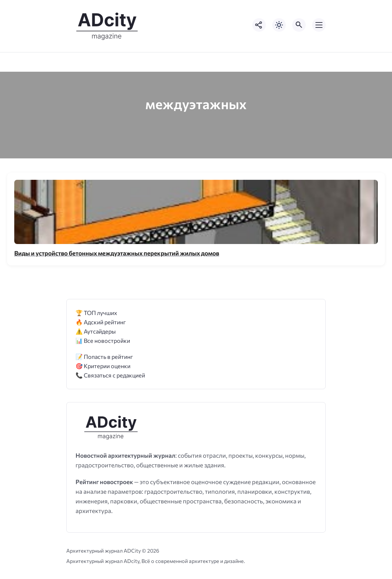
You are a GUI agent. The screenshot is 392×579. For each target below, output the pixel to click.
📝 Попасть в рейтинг (104, 357)
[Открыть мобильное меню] (319, 25)
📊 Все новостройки (103, 341)
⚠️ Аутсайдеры (96, 331)
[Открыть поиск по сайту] (299, 25)
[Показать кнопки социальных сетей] (259, 25)
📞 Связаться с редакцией (110, 375)
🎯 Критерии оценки (103, 366)
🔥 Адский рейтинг (101, 322)
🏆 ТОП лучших (96, 313)
